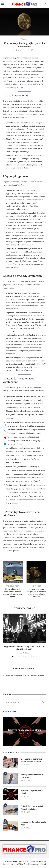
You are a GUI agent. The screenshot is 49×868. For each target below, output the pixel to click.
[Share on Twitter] (5, 431)
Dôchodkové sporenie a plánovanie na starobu (32, 760)
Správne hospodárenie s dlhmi (24, 730)
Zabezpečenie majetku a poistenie (32, 776)
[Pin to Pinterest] (5, 438)
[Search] (46, 4)
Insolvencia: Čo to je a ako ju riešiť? (33, 823)
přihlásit (41, 676)
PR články (42, 861)
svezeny (19, 50)
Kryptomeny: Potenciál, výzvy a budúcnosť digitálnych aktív (24, 648)
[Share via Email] (5, 444)
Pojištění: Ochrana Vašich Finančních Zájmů (32, 808)
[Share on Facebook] (5, 425)
